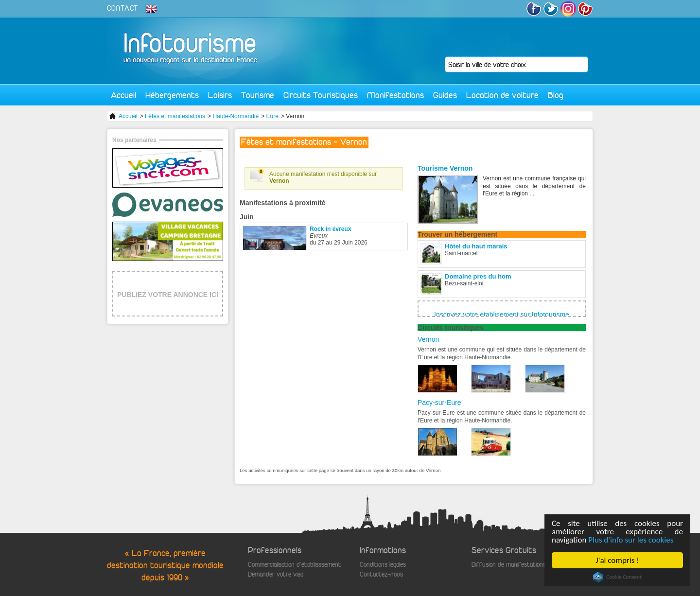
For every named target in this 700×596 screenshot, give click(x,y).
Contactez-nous (381, 574)
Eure (272, 116)
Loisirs (220, 95)
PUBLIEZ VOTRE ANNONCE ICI (168, 295)
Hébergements (172, 95)
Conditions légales (383, 565)
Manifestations (395, 95)
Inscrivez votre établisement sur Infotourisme (502, 315)
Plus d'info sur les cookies (631, 540)
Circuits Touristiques (321, 95)
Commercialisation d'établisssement (295, 565)
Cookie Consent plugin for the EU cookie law (617, 577)
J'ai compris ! (618, 560)
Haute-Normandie (236, 116)
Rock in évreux (330, 229)
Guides (445, 95)
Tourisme (258, 95)
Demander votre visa (276, 574)
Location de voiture (502, 95)
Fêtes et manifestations (175, 116)
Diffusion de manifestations (509, 565)
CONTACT (122, 8)
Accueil (123, 95)
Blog (556, 95)
